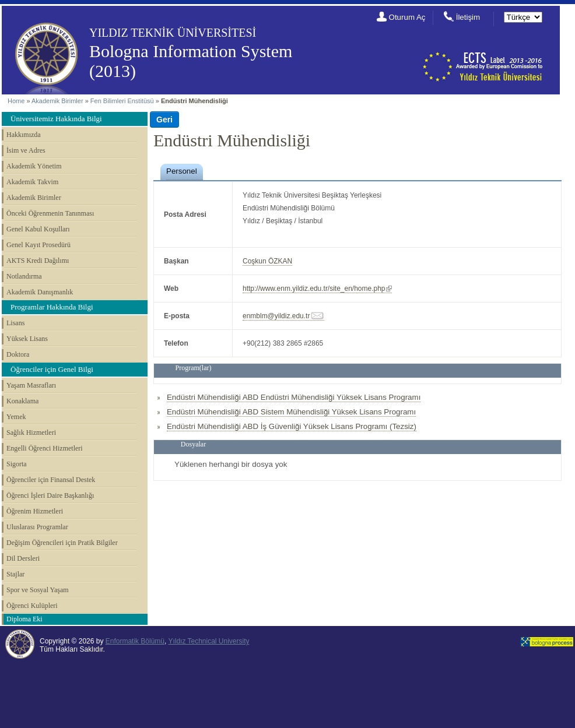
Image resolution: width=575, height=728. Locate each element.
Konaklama (22, 401)
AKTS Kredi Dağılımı (38, 261)
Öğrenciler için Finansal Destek (51, 480)
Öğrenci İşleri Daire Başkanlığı (50, 495)
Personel (182, 171)
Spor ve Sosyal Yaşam (38, 590)
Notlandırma (24, 276)
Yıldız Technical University (208, 641)
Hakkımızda (24, 135)
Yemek (16, 417)
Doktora (18, 354)
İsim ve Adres (26, 150)
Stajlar (15, 574)
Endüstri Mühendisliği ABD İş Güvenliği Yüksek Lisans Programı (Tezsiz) (292, 426)
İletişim (468, 17)
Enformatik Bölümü (135, 641)
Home (16, 101)
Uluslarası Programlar (37, 527)
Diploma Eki (24, 619)
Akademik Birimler (57, 101)
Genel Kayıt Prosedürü (38, 245)
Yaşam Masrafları (31, 385)
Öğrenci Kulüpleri (32, 606)
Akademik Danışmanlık (40, 292)
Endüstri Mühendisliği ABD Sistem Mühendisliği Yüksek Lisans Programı (291, 412)
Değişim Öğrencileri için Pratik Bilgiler (62, 543)
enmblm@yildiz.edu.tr (276, 316)
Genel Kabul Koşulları (38, 229)
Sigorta (17, 464)
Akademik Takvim (32, 182)
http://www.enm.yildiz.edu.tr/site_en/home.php (314, 289)
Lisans (15, 323)
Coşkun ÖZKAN (267, 261)
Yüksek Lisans (27, 339)
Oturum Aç (407, 17)
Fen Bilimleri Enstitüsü (122, 101)
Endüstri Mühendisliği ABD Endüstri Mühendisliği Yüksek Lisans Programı (294, 397)
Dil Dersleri (23, 558)
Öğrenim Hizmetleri (35, 511)
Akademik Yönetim (34, 166)
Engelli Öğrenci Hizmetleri (45, 448)
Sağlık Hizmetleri (31, 432)
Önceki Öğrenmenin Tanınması (50, 213)
